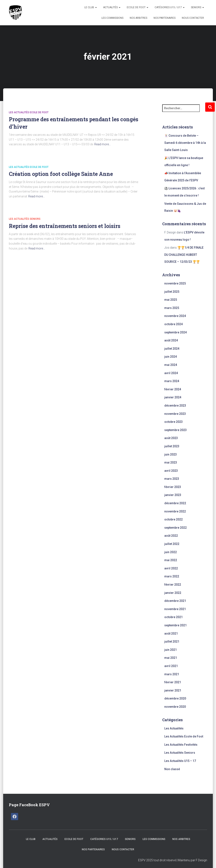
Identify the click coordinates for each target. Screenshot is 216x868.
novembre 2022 (175, 511)
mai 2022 (171, 560)
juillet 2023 (172, 446)
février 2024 (173, 389)
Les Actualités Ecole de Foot (29, 112)
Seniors (197, 7)
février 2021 (173, 682)
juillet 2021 (172, 642)
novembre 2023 (175, 414)
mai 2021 (171, 658)
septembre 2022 (175, 528)
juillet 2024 (172, 349)
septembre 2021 (175, 625)
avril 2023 (171, 471)
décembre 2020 (175, 698)
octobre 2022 (173, 519)
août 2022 (171, 536)
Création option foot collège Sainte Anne (61, 174)
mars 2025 (172, 308)
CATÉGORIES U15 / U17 (170, 7)
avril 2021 (171, 666)
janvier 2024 (173, 397)
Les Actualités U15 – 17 (180, 761)
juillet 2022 (172, 544)
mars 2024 (172, 381)
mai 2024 (171, 365)
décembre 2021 (175, 601)
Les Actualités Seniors (25, 219)
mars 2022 (172, 576)
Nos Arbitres (138, 18)
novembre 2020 (175, 707)
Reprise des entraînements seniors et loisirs (65, 226)
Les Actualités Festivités (181, 745)
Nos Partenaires (165, 18)
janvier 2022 (173, 593)
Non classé (172, 769)
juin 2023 (171, 454)
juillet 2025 (172, 292)
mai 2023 (171, 462)
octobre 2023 (173, 422)
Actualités (112, 7)
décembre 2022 (175, 503)
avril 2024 (171, 373)
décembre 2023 (175, 406)
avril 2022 (171, 568)
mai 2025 (171, 300)
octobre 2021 (173, 617)
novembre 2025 (175, 283)
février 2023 (173, 487)
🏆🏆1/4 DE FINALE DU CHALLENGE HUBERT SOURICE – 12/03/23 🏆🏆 (184, 255)
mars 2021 (172, 674)
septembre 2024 (175, 332)
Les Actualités (174, 728)
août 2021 (171, 633)
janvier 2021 (173, 690)
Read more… (103, 144)
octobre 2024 (173, 324)
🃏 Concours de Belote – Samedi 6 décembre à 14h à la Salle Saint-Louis (185, 143)
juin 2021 (171, 650)
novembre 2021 (175, 609)
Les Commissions (112, 18)
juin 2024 (171, 357)
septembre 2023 (175, 430)
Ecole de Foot (138, 7)
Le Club (91, 7)
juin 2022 (171, 552)
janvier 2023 (173, 495)
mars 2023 (172, 479)
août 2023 (171, 438)
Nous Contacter (193, 18)
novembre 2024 (175, 316)
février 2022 (173, 585)
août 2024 (171, 340)
